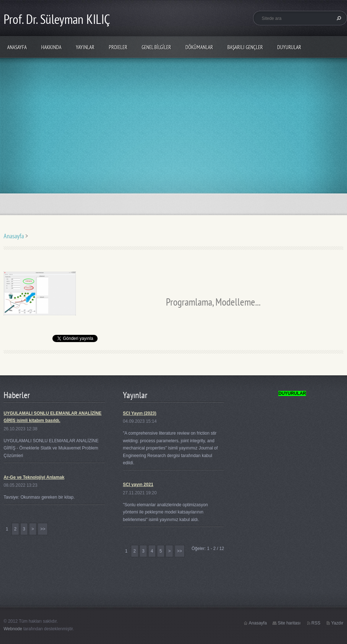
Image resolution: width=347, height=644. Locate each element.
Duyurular (289, 47)
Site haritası (289, 623)
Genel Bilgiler (156, 47)
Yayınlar (85, 47)
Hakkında (51, 47)
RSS (316, 623)
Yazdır (337, 623)
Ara (338, 18)
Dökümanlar (199, 47)
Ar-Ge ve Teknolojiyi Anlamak (34, 477)
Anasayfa (17, 47)
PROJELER (118, 47)
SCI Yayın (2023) (140, 413)
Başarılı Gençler (245, 47)
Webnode (13, 629)
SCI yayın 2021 (138, 485)
